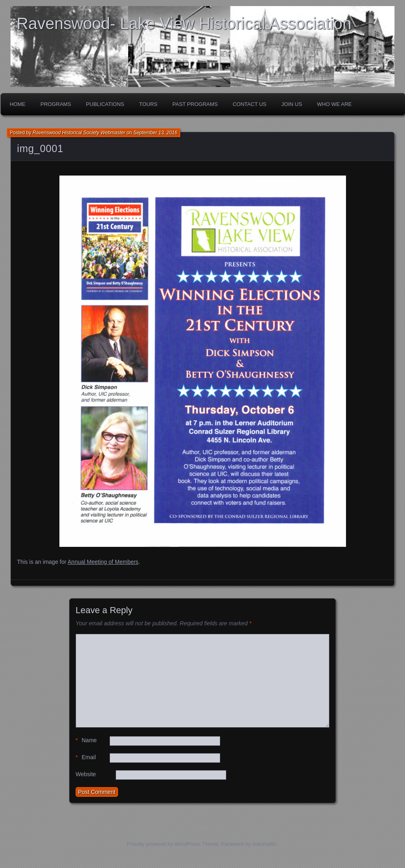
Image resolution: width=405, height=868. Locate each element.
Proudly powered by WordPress (163, 844)
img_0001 (40, 148)
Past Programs (195, 104)
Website (86, 774)
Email (86, 757)
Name (86, 740)
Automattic (265, 844)
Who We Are (334, 104)
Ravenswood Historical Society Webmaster (79, 133)
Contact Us (250, 104)
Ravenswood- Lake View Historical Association (184, 23)
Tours (148, 104)
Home (18, 104)
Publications (105, 104)
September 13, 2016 (155, 133)
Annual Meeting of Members (103, 562)
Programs (56, 104)
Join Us (292, 104)
